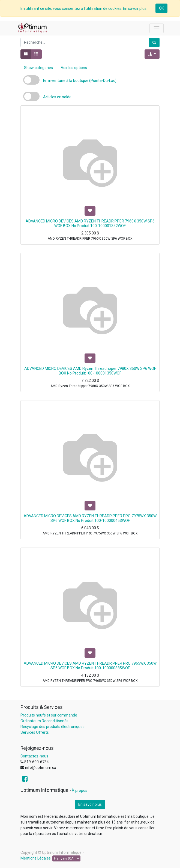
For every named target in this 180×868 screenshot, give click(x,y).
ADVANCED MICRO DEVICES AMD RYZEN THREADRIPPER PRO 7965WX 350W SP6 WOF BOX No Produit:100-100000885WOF (90, 666)
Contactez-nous (34, 756)
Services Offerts (35, 732)
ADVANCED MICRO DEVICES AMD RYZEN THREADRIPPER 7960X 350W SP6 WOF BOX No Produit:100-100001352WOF (90, 223)
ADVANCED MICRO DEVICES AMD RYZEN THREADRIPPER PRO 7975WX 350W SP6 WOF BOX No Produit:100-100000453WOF (90, 518)
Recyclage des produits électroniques (52, 727)
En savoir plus (90, 804)
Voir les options (74, 68)
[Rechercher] (154, 42)
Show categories (38, 68)
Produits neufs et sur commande (49, 715)
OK (161, 8)
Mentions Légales (36, 858)
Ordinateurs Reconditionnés (44, 721)
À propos (79, 790)
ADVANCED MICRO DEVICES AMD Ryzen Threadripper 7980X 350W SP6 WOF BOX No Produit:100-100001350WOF (90, 371)
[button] (152, 54)
